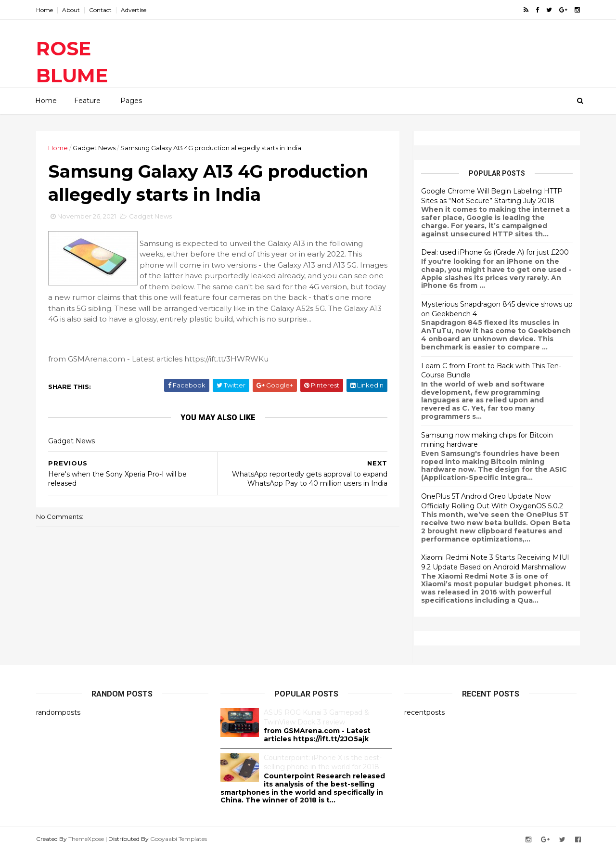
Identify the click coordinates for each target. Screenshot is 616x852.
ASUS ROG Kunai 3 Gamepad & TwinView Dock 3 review (316, 717)
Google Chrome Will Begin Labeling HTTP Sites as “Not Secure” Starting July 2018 (492, 196)
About (71, 10)
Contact (100, 10)
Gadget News (94, 148)
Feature (87, 101)
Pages (131, 101)
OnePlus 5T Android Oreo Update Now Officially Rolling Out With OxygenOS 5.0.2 (492, 501)
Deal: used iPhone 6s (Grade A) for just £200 (495, 252)
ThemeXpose (86, 839)
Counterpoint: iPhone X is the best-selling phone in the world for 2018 (323, 762)
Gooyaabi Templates (179, 839)
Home (45, 10)
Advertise (134, 10)
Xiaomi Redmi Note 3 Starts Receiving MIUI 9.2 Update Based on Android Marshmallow (495, 562)
